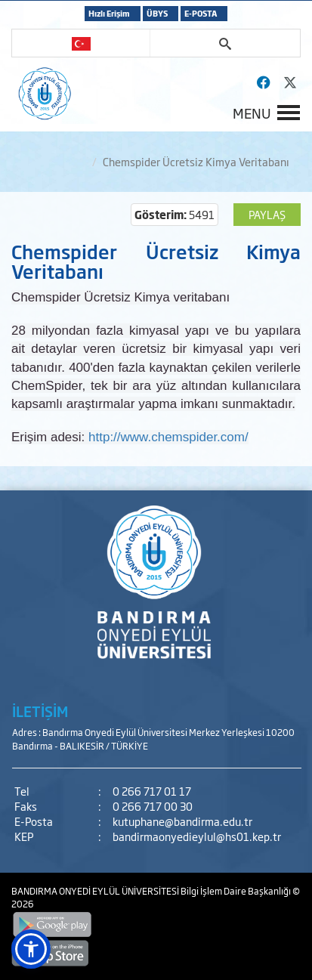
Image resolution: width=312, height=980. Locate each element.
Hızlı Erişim (109, 13)
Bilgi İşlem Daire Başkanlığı (236, 891)
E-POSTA (201, 13)
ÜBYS (157, 13)
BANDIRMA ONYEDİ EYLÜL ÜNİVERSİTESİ (96, 891)
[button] (31, 949)
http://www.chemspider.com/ (168, 437)
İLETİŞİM (40, 711)
